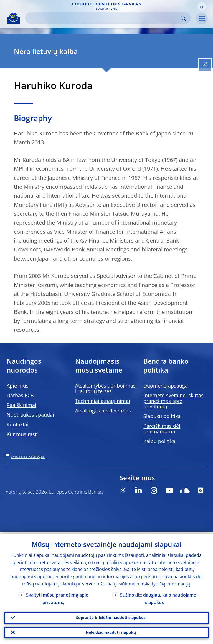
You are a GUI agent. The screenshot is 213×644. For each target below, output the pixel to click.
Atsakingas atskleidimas (103, 411)
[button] (202, 6)
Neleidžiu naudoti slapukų (111, 632)
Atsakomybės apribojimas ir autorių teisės (105, 388)
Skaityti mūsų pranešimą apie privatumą (57, 596)
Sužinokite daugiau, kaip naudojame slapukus (158, 596)
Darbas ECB (20, 395)
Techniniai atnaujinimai (103, 401)
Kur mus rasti (22, 434)
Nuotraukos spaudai (30, 415)
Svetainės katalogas (28, 456)
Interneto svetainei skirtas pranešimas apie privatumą (173, 401)
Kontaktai (18, 424)
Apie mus (18, 386)
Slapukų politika (162, 416)
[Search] (103, 18)
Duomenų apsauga (166, 386)
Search (183, 18)
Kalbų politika (159, 441)
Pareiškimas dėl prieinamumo (162, 429)
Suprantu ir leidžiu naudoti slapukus (111, 616)
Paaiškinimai (21, 405)
